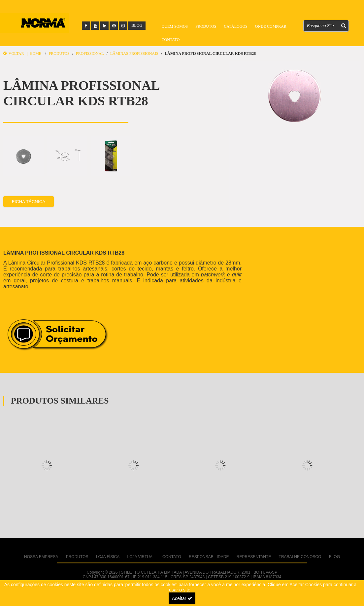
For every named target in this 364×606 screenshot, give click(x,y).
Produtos (206, 26)
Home (35, 53)
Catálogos (235, 26)
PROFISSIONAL (90, 53)
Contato (171, 40)
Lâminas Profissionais (134, 53)
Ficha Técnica (29, 201)
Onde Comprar (271, 26)
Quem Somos (175, 26)
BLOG (137, 25)
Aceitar (182, 598)
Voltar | (17, 53)
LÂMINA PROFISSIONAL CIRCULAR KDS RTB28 (210, 53)
